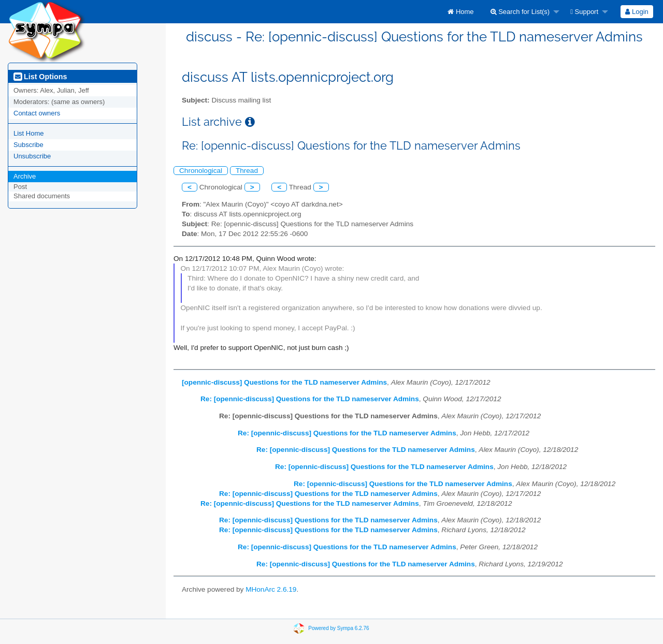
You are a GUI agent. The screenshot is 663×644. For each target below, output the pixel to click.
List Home (29, 133)
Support (584, 12)
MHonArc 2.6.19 (271, 589)
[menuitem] (460, 12)
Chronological (201, 171)
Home (460, 12)
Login (637, 12)
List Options (40, 77)
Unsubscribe (32, 156)
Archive (25, 176)
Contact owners (37, 113)
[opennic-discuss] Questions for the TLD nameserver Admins (284, 382)
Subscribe (28, 145)
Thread (247, 171)
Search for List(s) (520, 12)
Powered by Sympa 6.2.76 (338, 628)
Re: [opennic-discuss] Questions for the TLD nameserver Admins (310, 399)
